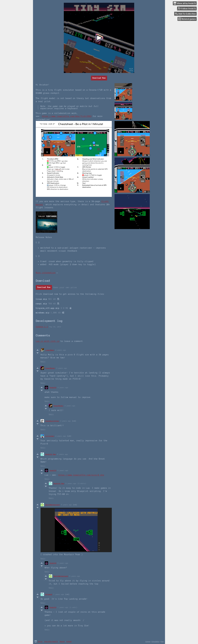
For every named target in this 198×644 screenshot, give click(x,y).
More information (47, 273)
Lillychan (50, 436)
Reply (43, 361)
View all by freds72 (51, 641)
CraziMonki (50, 368)
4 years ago (61, 436)
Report (62, 641)
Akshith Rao (51, 454)
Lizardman (50, 350)
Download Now (99, 78)
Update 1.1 (42, 327)
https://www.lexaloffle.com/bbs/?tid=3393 (67, 116)
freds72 (53, 387)
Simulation (155, 641)
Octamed (49, 594)
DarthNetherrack (53, 505)
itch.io (40, 641)
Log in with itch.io (48, 341)
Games (148, 641)
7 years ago (59, 594)
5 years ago (63, 454)
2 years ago (61, 350)
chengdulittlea (52, 421)
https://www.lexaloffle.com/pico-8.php (81, 475)
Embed (69, 641)
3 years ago (62, 368)
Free (162, 641)
